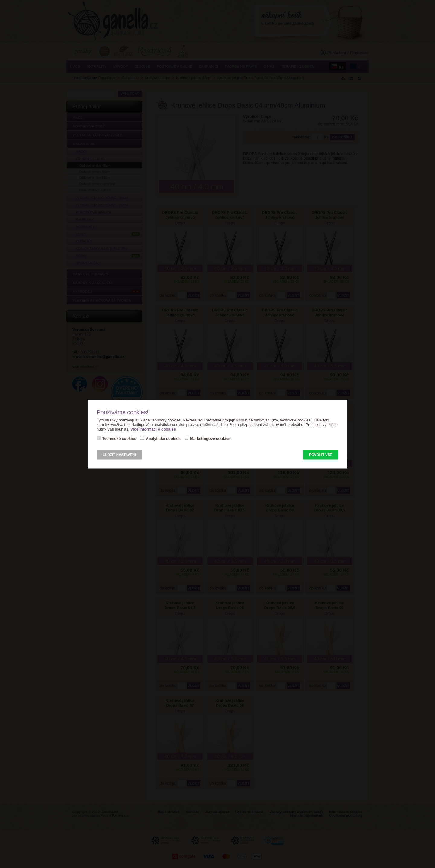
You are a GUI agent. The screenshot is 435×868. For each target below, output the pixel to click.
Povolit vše (321, 454)
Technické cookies (119, 438)
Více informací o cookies (153, 429)
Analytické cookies (163, 438)
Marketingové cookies (210, 438)
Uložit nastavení (119, 454)
